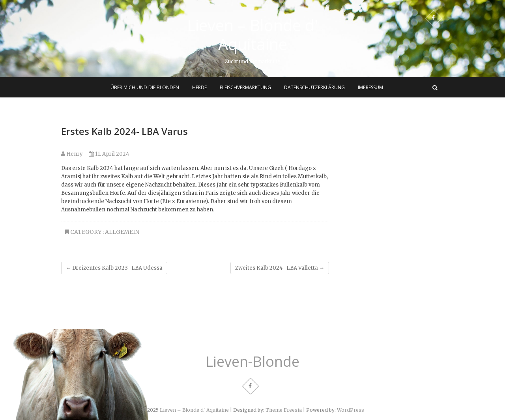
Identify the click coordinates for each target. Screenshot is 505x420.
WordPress (351, 410)
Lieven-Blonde (252, 362)
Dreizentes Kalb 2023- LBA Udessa (114, 268)
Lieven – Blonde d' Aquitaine (252, 35)
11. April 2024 (109, 154)
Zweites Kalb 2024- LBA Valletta (280, 268)
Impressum (370, 87)
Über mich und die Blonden (145, 87)
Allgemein (122, 232)
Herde (199, 87)
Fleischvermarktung (245, 87)
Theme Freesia (284, 410)
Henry (72, 154)
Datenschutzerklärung (314, 87)
